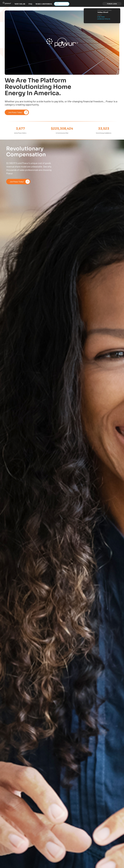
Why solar (20, 4)
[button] (7, 4)
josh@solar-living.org (104, 19)
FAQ (30, 4)
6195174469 (101, 17)
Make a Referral (44, 4)
